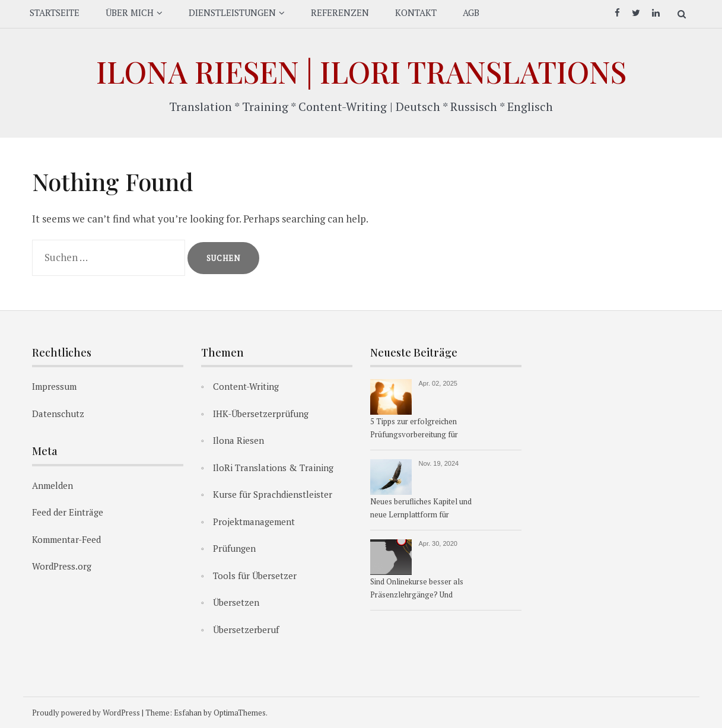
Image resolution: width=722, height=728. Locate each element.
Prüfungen (234, 548)
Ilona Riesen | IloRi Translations (361, 71)
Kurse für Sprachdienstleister (273, 494)
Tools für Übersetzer (255, 576)
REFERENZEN (340, 12)
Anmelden (53, 485)
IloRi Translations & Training (273, 468)
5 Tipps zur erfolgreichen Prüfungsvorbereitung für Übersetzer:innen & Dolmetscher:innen (414, 429)
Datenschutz (58, 414)
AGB (471, 12)
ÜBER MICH (130, 12)
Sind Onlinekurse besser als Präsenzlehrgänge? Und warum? (417, 589)
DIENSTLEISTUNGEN (232, 12)
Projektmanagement (254, 522)
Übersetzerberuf (246, 630)
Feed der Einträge (68, 512)
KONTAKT (416, 12)
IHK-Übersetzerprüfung (261, 414)
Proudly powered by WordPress (86, 713)
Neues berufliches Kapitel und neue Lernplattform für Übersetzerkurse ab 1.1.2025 (421, 509)
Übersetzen (236, 602)
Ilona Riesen (238, 440)
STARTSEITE (55, 12)
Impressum (54, 386)
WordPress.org (62, 566)
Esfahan (188, 713)
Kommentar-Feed (66, 539)
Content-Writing (246, 386)
